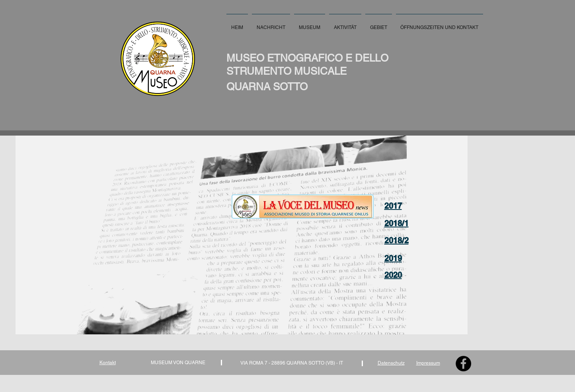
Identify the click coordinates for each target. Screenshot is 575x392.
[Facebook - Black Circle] (463, 364)
